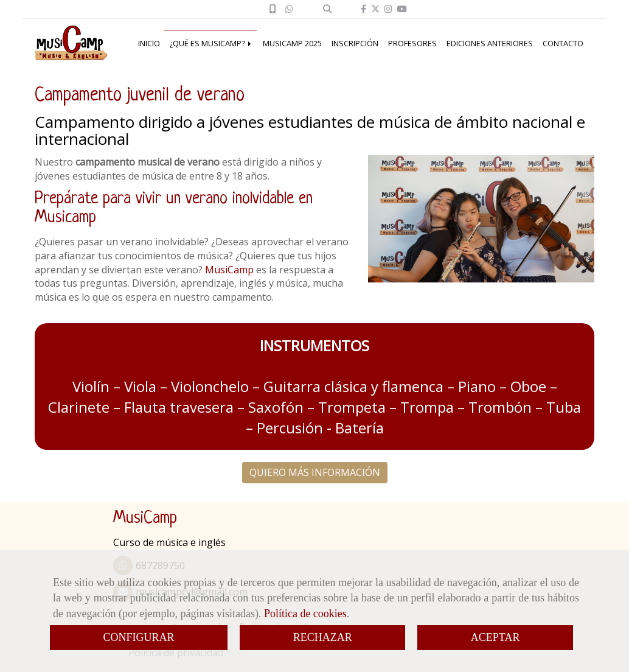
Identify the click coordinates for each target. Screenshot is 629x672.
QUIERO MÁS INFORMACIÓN (315, 472)
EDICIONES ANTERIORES (490, 43)
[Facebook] (363, 9)
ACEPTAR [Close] (495, 637)
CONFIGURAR (139, 637)
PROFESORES (412, 43)
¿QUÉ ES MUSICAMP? (211, 43)
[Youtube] (402, 9)
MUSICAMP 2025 (292, 43)
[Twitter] (375, 9)
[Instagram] (388, 9)
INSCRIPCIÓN (355, 43)
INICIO (149, 43)
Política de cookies (305, 614)
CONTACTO (563, 43)
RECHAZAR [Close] (323, 637)
